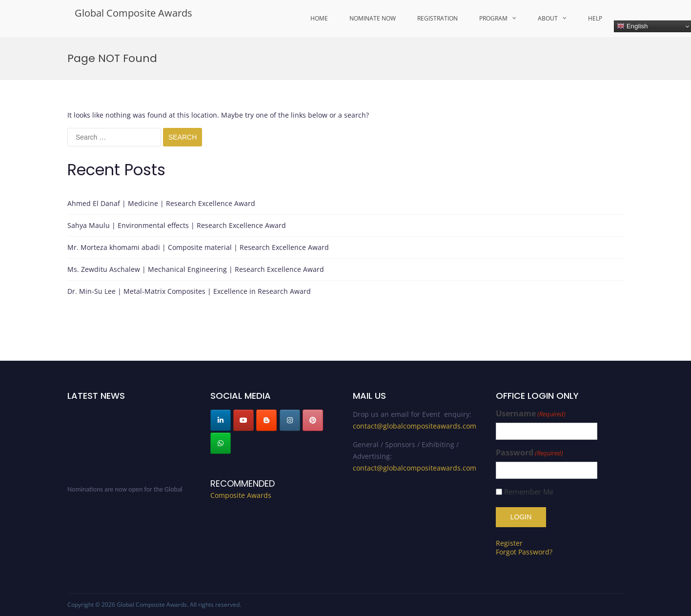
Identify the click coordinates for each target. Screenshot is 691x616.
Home (319, 18)
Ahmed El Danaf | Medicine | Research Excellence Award (161, 203)
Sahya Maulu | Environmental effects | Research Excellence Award (177, 225)
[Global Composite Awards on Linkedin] (221, 420)
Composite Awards (241, 495)
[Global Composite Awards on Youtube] (244, 420)
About (548, 18)
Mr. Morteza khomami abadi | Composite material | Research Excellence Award (198, 247)
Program (493, 18)
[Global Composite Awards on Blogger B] (266, 420)
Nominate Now (373, 18)
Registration (437, 18)
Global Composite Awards (133, 13)
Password (529, 453)
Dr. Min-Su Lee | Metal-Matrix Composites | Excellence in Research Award (189, 291)
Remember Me (529, 492)
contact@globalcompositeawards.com (415, 426)
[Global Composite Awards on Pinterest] (313, 420)
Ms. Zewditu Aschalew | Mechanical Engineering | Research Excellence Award (196, 269)
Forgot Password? (524, 552)
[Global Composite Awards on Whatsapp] (221, 443)
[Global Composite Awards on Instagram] (290, 420)
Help (595, 18)
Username (531, 414)
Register (509, 543)
